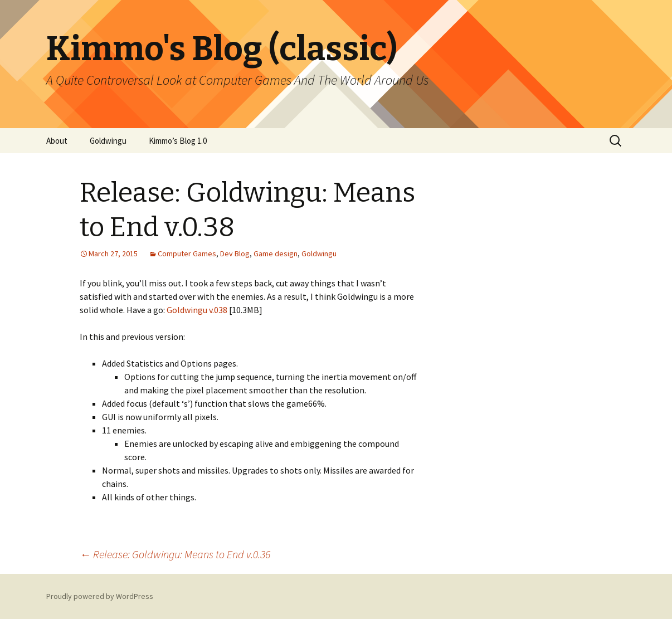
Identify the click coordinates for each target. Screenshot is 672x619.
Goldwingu (108, 141)
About (57, 141)
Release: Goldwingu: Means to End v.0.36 (175, 554)
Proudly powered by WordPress (100, 596)
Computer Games (187, 254)
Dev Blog (235, 254)
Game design (276, 254)
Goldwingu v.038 (196, 310)
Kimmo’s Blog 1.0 (178, 141)
